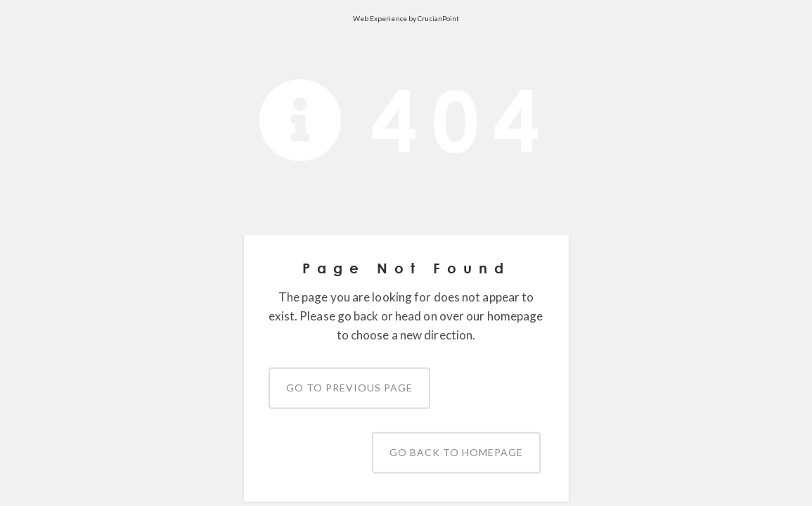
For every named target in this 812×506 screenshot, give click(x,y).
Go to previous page (349, 388)
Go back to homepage (456, 452)
